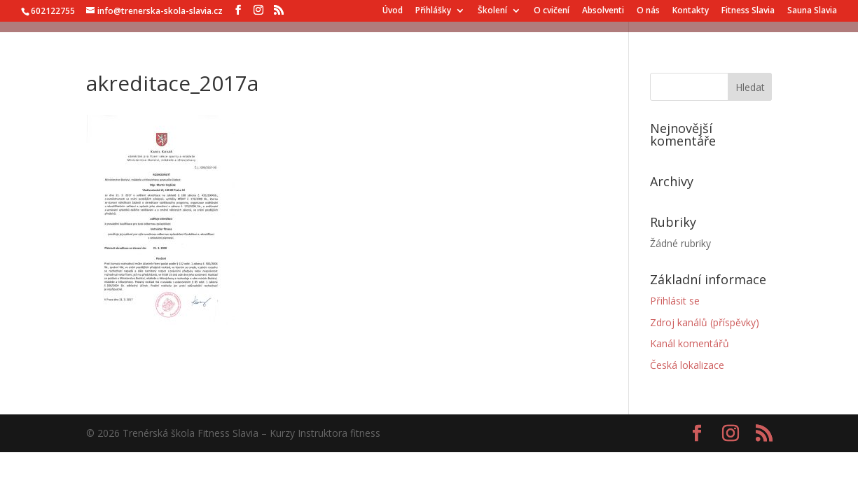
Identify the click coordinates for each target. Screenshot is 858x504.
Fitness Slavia (748, 11)
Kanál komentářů (690, 343)
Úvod (393, 11)
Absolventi (603, 11)
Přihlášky (433, 11)
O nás (648, 11)
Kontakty (691, 11)
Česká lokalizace (687, 365)
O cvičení (552, 11)
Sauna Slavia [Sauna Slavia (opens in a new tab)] (812, 11)
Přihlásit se (675, 301)
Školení (492, 11)
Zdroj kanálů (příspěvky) (705, 322)
